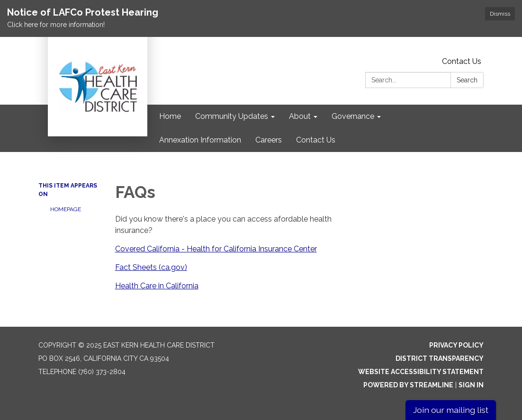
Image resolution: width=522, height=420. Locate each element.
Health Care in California (157, 286)
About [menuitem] (300, 116)
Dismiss (500, 14)
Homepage (66, 209)
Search (467, 80)
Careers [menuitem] (269, 140)
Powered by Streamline (408, 385)
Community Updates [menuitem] (232, 116)
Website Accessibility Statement (421, 372)
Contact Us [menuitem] (316, 140)
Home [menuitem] (170, 116)
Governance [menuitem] (353, 116)
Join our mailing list (451, 410)
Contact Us (462, 61)
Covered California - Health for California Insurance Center (216, 249)
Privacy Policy (456, 345)
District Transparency (440, 358)
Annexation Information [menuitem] (200, 140)
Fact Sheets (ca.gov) (151, 267)
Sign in (471, 385)
